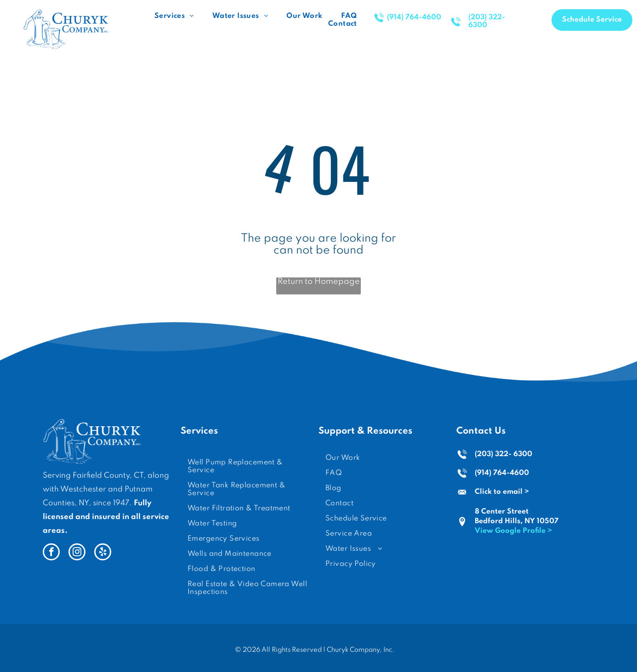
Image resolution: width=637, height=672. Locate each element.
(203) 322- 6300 (503, 454)
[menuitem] (174, 16)
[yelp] (103, 553)
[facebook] (51, 553)
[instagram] (77, 553)
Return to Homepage (319, 282)
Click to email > (502, 492)
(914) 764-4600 (502, 473)
